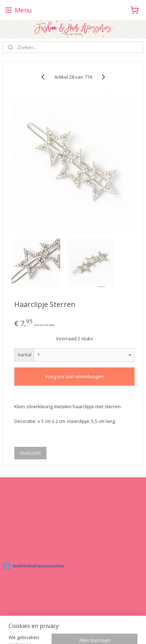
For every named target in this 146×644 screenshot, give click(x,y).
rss (112, 619)
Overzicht (30, 453)
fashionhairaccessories (34, 566)
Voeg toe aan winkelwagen (74, 376)
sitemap (97, 619)
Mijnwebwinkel (96, 631)
